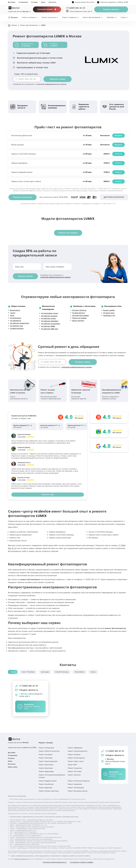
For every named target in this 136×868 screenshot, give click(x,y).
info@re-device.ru (27, 690)
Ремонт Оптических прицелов (79, 781)
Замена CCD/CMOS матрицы (24, 154)
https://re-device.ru (21, 859)
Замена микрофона (20, 163)
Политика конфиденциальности (55, 862)
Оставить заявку (83, 362)
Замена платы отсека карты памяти (26, 181)
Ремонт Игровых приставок (49, 791)
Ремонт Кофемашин (75, 748)
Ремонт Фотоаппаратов (76, 758)
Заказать (118, 136)
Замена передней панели (22, 172)
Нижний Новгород (62, 672)
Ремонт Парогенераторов (48, 761)
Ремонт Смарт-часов (76, 761)
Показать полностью (23, 197)
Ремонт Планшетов (75, 768)
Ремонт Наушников (75, 784)
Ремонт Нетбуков (74, 755)
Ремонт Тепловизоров (76, 788)
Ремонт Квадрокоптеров (48, 781)
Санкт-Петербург (28, 672)
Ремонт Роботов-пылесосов (49, 751)
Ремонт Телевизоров (47, 748)
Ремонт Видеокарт (46, 788)
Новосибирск (79, 672)
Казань (93, 672)
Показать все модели (68, 233)
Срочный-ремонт (47, 9)
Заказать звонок (25, 276)
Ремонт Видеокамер (46, 771)
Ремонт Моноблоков (46, 784)
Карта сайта (13, 767)
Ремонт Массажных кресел (78, 791)
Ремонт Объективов (46, 765)
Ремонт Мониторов (46, 768)
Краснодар (45, 672)
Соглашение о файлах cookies (81, 862)
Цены (43, 2)
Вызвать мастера (111, 9)
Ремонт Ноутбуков (46, 755)
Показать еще (48, 495)
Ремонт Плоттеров (75, 771)
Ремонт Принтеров (46, 758)
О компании (23, 2)
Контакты (52, 2)
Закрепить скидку (57, 79)
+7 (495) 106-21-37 (76, 8)
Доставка (12, 2)
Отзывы (34, 2)
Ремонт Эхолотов (74, 775)
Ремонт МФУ (73, 765)
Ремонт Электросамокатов (78, 751)
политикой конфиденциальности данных (52, 84)
